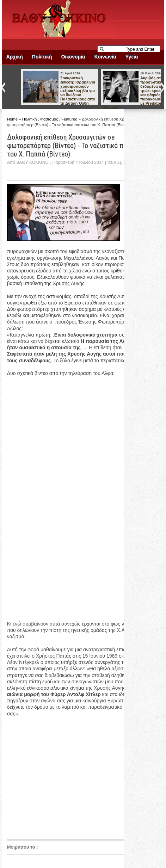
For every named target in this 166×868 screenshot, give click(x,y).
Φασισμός (50, 119)
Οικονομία (73, 57)
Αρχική (15, 57)
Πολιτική (42, 57)
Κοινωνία (105, 57)
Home (13, 119)
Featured (70, 119)
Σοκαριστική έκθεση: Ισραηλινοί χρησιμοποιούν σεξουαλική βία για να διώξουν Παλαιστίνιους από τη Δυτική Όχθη (78, 91)
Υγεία (132, 57)
